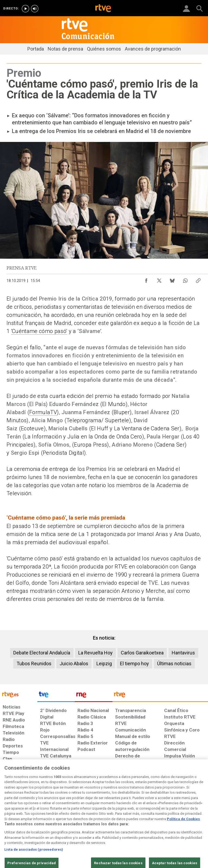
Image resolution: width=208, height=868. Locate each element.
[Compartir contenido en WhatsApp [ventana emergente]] (185, 279)
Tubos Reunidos (34, 664)
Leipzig (104, 664)
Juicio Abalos (74, 664)
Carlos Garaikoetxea (142, 653)
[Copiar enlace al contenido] (198, 279)
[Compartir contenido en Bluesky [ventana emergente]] (172, 279)
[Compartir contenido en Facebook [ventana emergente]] (146, 279)
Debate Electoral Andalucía (42, 653)
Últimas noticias (174, 664)
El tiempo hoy (134, 664)
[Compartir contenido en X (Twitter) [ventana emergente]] (159, 279)
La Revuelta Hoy (95, 653)
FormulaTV (43, 412)
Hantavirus (183, 653)
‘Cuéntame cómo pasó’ (39, 331)
